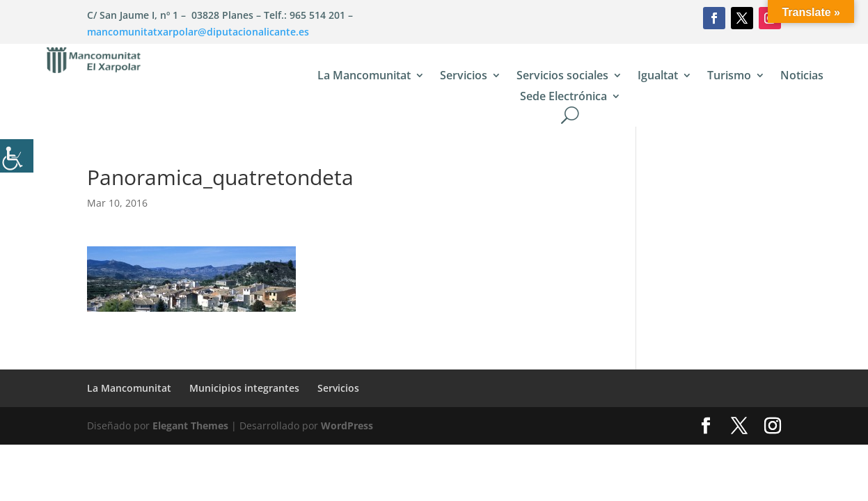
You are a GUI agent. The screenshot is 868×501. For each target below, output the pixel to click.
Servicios (464, 77)
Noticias (802, 77)
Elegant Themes (190, 426)
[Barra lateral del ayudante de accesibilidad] (17, 156)
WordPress (347, 426)
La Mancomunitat (364, 77)
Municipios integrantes (244, 388)
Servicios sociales (562, 77)
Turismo (729, 77)
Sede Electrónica (563, 97)
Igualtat (658, 77)
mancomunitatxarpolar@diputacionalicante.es (198, 32)
